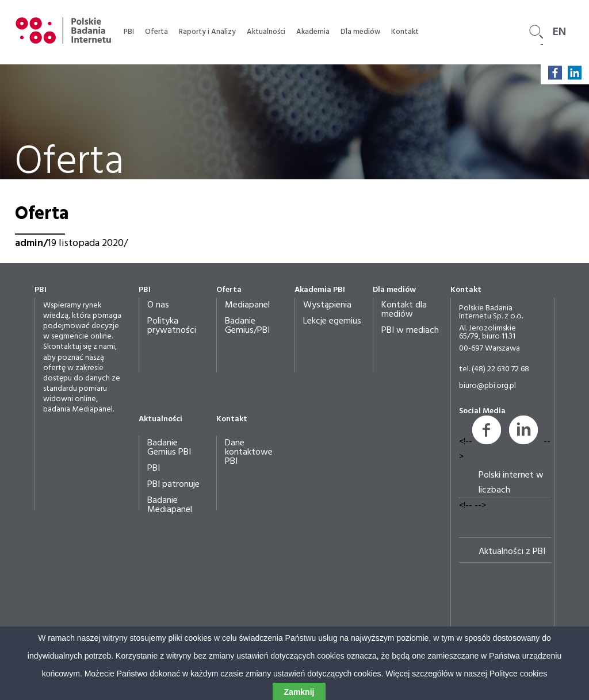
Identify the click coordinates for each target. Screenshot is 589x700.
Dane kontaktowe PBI (249, 452)
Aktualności (266, 32)
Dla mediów (360, 32)
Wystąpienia (327, 305)
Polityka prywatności (172, 326)
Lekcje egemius (332, 321)
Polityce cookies (518, 694)
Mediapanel (247, 305)
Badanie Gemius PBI (169, 448)
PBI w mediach (410, 330)
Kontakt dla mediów (404, 310)
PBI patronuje (173, 484)
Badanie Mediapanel (170, 505)
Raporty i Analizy (207, 32)
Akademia (313, 32)
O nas (158, 305)
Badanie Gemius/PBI (247, 326)
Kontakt (405, 32)
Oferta (156, 32)
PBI (129, 32)
